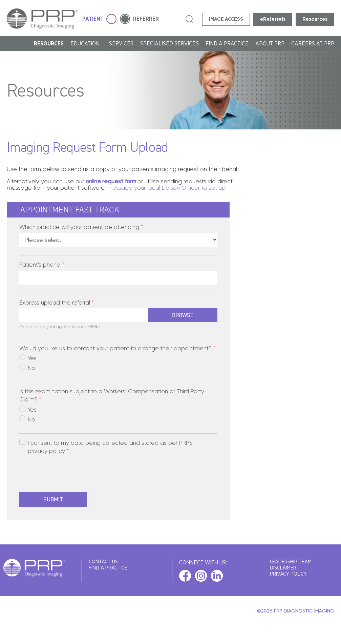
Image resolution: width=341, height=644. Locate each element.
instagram (201, 576)
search (190, 19)
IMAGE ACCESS (226, 19)
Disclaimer (283, 568)
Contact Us (103, 562)
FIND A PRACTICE (227, 44)
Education (86, 44)
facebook (185, 576)
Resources (315, 19)
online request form (111, 181)
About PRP (270, 44)
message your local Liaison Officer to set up (166, 188)
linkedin (217, 576)
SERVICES (121, 44)
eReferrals (273, 19)
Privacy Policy (288, 574)
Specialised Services (169, 44)
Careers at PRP (313, 44)
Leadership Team (291, 562)
